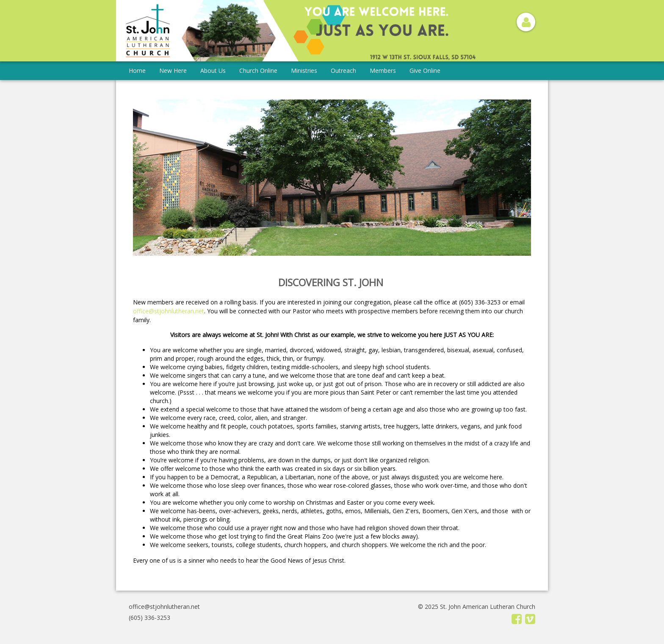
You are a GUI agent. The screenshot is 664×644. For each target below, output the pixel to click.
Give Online (425, 70)
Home (137, 70)
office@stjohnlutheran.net (169, 311)
